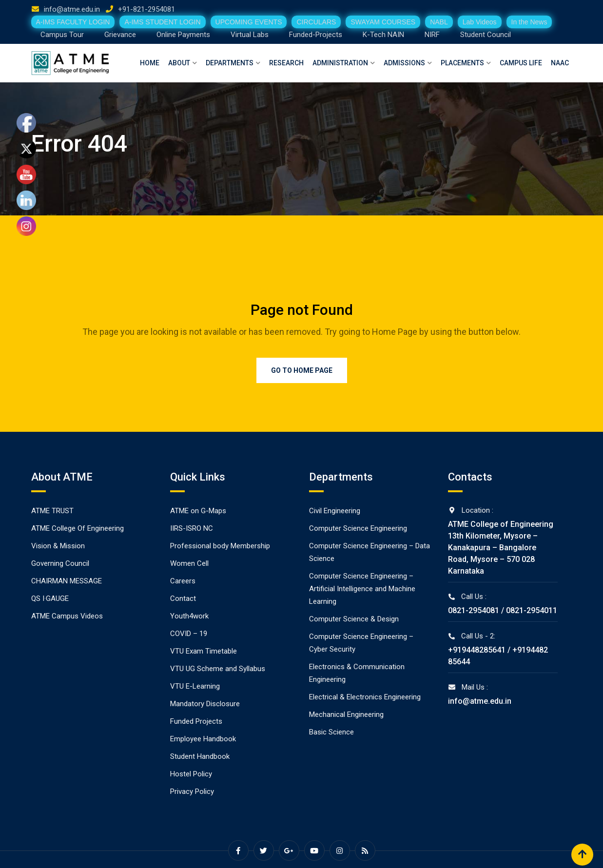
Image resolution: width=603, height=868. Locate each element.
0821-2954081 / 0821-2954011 (503, 610)
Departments (230, 63)
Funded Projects (196, 721)
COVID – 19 (189, 634)
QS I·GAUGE (50, 598)
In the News (529, 22)
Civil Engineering (335, 511)
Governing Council (60, 563)
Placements (462, 63)
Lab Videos (480, 22)
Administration (340, 63)
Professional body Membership (220, 546)
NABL (439, 22)
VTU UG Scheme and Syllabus (218, 669)
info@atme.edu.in (72, 9)
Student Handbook (200, 756)
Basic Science (331, 732)
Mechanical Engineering (346, 714)
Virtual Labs (250, 35)
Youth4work (189, 616)
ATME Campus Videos (67, 616)
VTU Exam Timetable (204, 651)
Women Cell (189, 563)
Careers (183, 581)
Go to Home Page (302, 370)
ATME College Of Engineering (78, 528)
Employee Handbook (203, 739)
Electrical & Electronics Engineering (365, 697)
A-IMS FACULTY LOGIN (73, 22)
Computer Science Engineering (358, 528)
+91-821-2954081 (146, 9)
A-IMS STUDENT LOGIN (162, 22)
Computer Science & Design (354, 619)
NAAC (560, 63)
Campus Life (521, 63)
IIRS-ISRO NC (192, 528)
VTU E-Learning (195, 686)
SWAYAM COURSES (383, 22)
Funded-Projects (316, 35)
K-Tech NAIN (383, 35)
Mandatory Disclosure (205, 704)
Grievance (120, 35)
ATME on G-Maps (198, 511)
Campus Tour (62, 35)
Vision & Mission (58, 546)
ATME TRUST (52, 511)
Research (286, 63)
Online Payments (183, 35)
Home (150, 63)
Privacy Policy (192, 791)
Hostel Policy (191, 774)
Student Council (486, 35)
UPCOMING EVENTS (249, 22)
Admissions (404, 63)
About (179, 63)
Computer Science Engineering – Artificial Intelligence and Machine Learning (362, 589)
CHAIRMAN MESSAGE (67, 581)
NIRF (432, 35)
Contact (183, 598)
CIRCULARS (316, 22)
